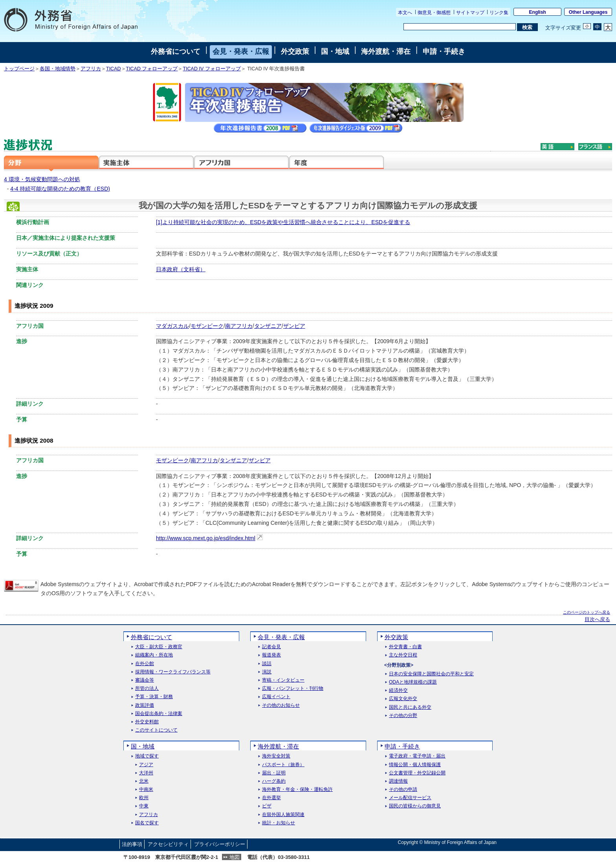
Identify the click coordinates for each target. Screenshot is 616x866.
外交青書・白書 (405, 647)
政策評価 (145, 705)
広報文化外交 (403, 699)
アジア (146, 765)
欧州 (144, 798)
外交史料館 (147, 722)
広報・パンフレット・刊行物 (293, 689)
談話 (267, 664)
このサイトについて (156, 730)
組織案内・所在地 (154, 655)
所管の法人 (147, 689)
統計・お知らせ (279, 823)
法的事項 (132, 844)
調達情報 (398, 781)
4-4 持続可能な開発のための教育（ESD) (60, 189)
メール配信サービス (410, 798)
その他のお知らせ (281, 705)
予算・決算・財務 (154, 697)
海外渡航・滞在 (386, 51)
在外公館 (145, 664)
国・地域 (335, 51)
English (538, 12)
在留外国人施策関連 (283, 815)
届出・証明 (274, 773)
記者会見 (271, 647)
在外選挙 (271, 798)
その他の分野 (403, 716)
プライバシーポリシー (220, 844)
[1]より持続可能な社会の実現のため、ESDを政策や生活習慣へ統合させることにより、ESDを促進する (283, 222)
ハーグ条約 (274, 781)
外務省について (176, 51)
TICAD (114, 69)
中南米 (146, 790)
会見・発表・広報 (241, 51)
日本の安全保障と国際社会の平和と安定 (431, 674)
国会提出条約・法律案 (159, 714)
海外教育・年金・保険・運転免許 (297, 790)
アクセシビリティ (168, 844)
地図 (235, 857)
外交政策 (295, 51)
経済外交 (398, 690)
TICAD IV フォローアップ (212, 69)
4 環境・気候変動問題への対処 (42, 179)
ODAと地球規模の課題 (413, 682)
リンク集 (499, 13)
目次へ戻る (597, 620)
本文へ (405, 13)
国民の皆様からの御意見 (415, 806)
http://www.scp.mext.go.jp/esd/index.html (206, 538)
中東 (144, 806)
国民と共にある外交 (410, 707)
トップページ (19, 69)
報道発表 (271, 655)
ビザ (267, 806)
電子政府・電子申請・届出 (417, 756)
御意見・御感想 (434, 13)
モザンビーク (207, 326)
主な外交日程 (403, 655)
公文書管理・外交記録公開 (417, 773)
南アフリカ (239, 326)
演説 (267, 672)
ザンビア (294, 326)
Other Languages (588, 12)
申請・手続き (444, 51)
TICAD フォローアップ (152, 69)
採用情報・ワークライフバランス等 (173, 672)
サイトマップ (470, 13)
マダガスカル (172, 326)
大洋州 (146, 773)
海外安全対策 (276, 756)
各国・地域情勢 (58, 69)
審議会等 (145, 680)
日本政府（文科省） (181, 269)
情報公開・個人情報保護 (415, 765)
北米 (144, 781)
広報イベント (276, 697)
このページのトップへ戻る (587, 612)
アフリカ (91, 69)
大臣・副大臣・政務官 (159, 647)
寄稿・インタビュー (283, 680)
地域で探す (147, 756)
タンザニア (268, 326)
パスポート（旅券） (283, 765)
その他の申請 (403, 790)
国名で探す (147, 823)
